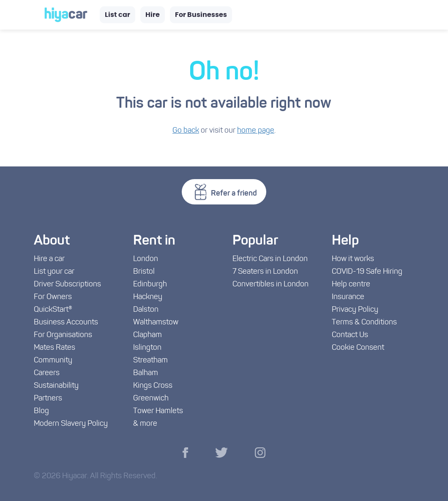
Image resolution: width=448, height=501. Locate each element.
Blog (41, 411)
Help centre (351, 285)
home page (256, 131)
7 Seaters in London (265, 272)
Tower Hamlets (158, 411)
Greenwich (151, 399)
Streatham (150, 361)
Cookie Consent (358, 348)
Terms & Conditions (364, 323)
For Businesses (201, 15)
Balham (146, 373)
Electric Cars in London (270, 259)
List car (117, 15)
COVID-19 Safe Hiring (367, 272)
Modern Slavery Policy (71, 424)
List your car (54, 272)
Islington (147, 348)
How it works (353, 259)
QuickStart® (53, 310)
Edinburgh (150, 285)
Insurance (348, 297)
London (146, 259)
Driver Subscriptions (67, 285)
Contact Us (350, 335)
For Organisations (63, 335)
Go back (186, 131)
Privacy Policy (355, 310)
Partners (48, 399)
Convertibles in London (270, 285)
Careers (47, 373)
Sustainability (56, 386)
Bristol (144, 272)
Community (53, 361)
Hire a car (49, 259)
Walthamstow (156, 323)
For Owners (53, 297)
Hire (153, 15)
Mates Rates (55, 348)
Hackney (148, 297)
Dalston (146, 310)
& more (145, 424)
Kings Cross (153, 386)
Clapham (148, 335)
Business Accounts (66, 323)
